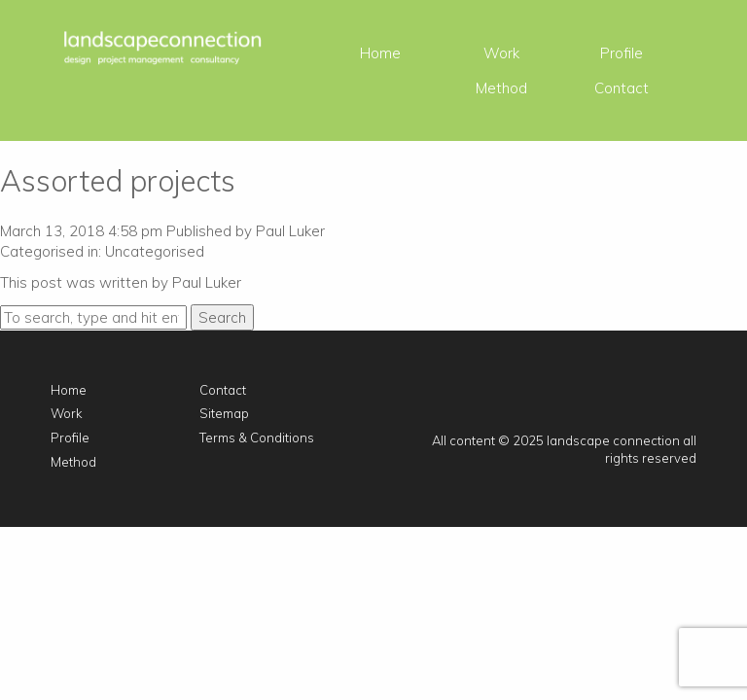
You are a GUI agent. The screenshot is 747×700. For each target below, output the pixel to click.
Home (380, 53)
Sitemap (224, 413)
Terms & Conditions (257, 437)
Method (501, 88)
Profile (622, 53)
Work (501, 53)
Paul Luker (290, 231)
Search (222, 317)
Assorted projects (118, 181)
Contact (622, 88)
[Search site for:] (93, 317)
